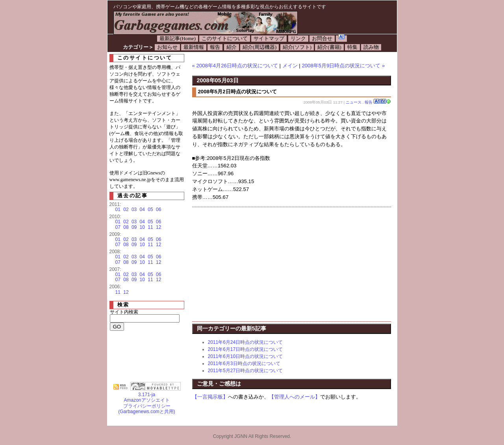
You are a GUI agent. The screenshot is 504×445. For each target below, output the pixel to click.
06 (158, 210)
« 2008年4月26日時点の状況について (235, 66)
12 (158, 227)
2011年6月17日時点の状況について (246, 349)
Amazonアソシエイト (146, 400)
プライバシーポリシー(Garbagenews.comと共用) (147, 409)
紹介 (232, 47)
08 (126, 227)
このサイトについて (225, 39)
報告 (215, 47)
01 (118, 210)
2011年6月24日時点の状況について (246, 342)
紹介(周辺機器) (260, 47)
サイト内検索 (124, 312)
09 (134, 227)
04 (142, 210)
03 (134, 210)
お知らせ (167, 47)
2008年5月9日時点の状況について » (343, 66)
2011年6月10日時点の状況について (246, 356)
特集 (352, 47)
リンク (298, 39)
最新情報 (194, 47)
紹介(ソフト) (297, 47)
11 (150, 227)
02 (126, 210)
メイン (290, 66)
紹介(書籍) (329, 47)
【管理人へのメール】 (295, 397)
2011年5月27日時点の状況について (246, 371)
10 (142, 227)
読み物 (371, 47)
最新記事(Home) (178, 39)
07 (118, 227)
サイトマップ (269, 39)
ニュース (354, 102)
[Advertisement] (258, 264)
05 (150, 210)
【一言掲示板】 (210, 397)
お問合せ (322, 39)
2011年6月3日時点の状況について (244, 363)
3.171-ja (156, 392)
